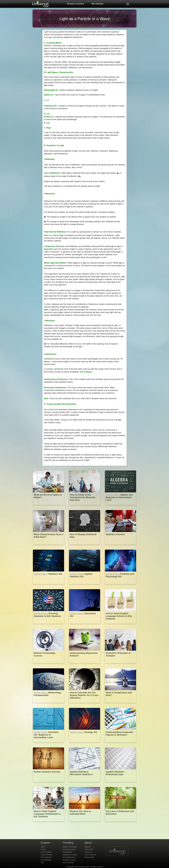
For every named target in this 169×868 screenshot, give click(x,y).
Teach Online (89, 849)
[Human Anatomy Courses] (49, 783)
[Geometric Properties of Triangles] (121, 665)
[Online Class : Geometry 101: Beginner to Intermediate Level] (49, 744)
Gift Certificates (46, 860)
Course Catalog (46, 852)
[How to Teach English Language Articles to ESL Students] (121, 625)
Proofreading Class (69, 857)
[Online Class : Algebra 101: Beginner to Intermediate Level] (121, 507)
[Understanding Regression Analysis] (85, 665)
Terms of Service (90, 855)
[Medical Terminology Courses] (49, 665)
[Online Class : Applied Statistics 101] (85, 586)
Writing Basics (67, 852)
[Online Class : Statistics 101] (49, 586)
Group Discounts (46, 855)
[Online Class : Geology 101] (85, 744)
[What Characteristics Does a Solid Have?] (49, 546)
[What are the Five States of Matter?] (49, 507)
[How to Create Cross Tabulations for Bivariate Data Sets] (85, 507)
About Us (88, 847)
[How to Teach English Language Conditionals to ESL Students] (49, 823)
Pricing (43, 849)
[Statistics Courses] (121, 546)
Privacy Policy (89, 857)
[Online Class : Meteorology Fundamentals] (49, 704)
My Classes (98, 4)
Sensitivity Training (69, 860)
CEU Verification (46, 857)
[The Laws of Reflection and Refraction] (121, 823)
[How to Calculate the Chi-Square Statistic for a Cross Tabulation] (85, 704)
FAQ (42, 863)
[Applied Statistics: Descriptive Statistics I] (85, 783)
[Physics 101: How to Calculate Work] (85, 823)
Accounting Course (69, 849)
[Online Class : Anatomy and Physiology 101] (121, 586)
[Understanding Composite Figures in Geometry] (121, 744)
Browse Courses (76, 4)
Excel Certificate (68, 863)
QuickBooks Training (70, 855)
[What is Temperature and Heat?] (121, 704)
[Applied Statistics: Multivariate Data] (121, 783)
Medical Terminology (70, 847)
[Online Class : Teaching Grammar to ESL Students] (49, 625)
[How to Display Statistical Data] (85, 546)
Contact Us (88, 852)
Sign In (43, 847)
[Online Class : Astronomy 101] (85, 625)
